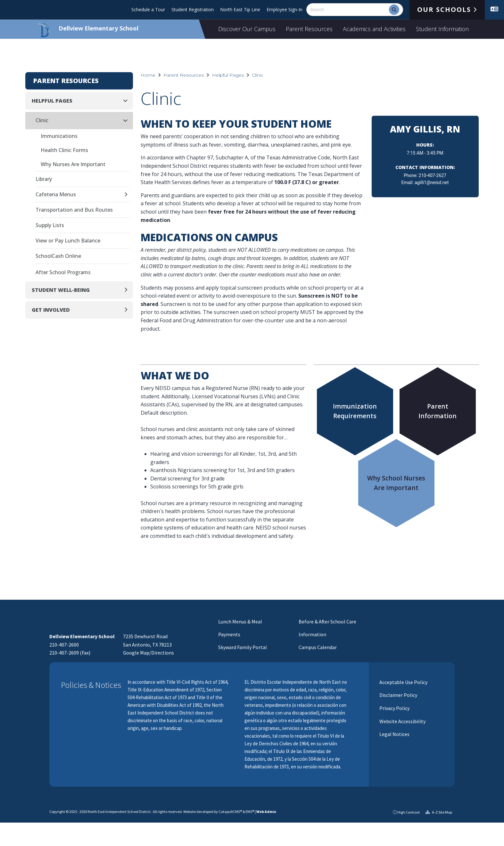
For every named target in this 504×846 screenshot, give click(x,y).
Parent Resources (309, 29)
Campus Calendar (318, 647)
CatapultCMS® (230, 812)
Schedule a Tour (148, 9)
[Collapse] (127, 101)
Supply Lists (50, 225)
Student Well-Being (61, 290)
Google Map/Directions (149, 653)
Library (44, 179)
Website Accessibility (402, 721)
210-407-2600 (64, 645)
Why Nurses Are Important (73, 164)
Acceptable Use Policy (403, 682)
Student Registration (193, 9)
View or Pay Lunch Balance (68, 241)
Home (148, 75)
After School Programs (63, 272)
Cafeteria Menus (56, 194)
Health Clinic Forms (64, 150)
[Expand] (128, 195)
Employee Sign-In (285, 9)
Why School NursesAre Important (396, 483)
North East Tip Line (240, 9)
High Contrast (409, 812)
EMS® (250, 812)
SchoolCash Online (58, 256)
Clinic (258, 75)
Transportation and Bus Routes (74, 210)
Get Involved (51, 310)
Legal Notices (394, 734)
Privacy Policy (394, 708)
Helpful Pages (228, 75)
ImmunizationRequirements (355, 411)
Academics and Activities (374, 29)
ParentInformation (438, 411)
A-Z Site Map (439, 812)
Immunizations (59, 136)
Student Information (442, 29)
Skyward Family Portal (243, 647)
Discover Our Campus (247, 29)
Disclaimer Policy (398, 695)
